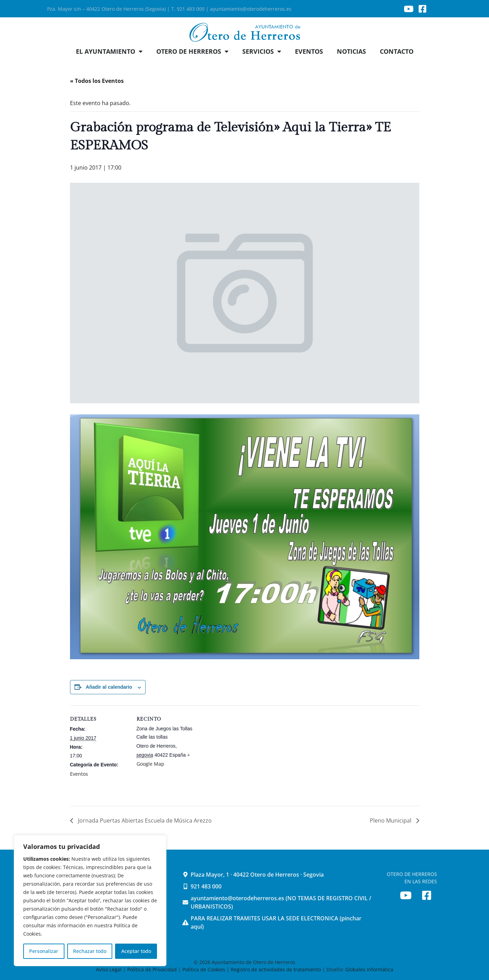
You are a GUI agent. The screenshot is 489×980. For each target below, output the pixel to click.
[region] (90, 901)
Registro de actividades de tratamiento (276, 969)
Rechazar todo (90, 951)
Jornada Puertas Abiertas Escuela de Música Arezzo (144, 820)
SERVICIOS (262, 51)
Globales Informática (369, 969)
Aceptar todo (136, 951)
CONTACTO (397, 51)
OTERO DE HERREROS (192, 51)
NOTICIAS (351, 51)
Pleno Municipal (391, 820)
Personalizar (44, 951)
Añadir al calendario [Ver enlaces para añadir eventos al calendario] (109, 687)
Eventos (79, 774)
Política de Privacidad (152, 969)
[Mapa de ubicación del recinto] (240, 753)
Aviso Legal (110, 969)
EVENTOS (309, 51)
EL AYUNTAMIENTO (109, 51)
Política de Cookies (204, 969)
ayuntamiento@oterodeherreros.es (251, 9)
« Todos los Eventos (97, 81)
